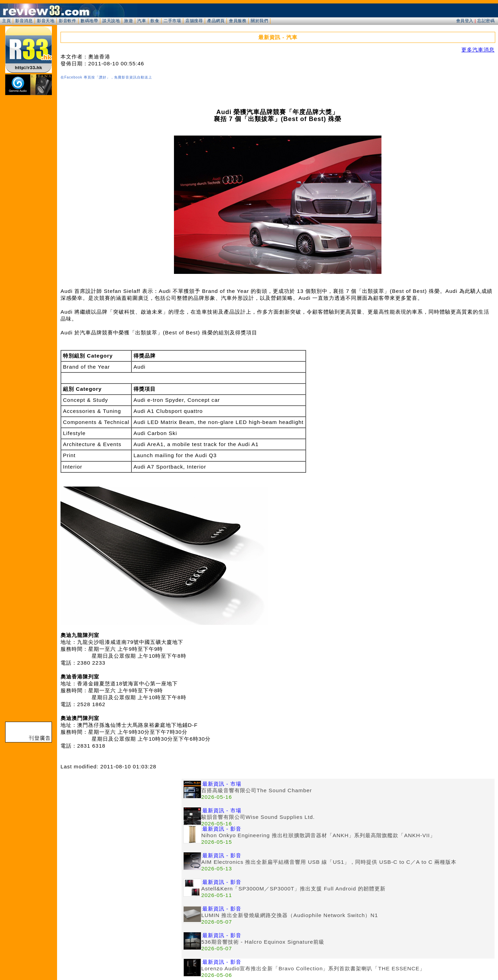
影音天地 (46, 21)
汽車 (142, 21)
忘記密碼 (486, 21)
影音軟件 (67, 21)
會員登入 (465, 21)
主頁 (6, 21)
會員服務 (238, 21)
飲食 (155, 21)
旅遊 (128, 21)
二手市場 (172, 21)
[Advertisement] (121, 827)
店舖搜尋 (194, 21)
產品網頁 (216, 21)
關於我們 (259, 21)
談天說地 (111, 21)
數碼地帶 (89, 21)
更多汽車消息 (478, 50)
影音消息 (24, 21)
